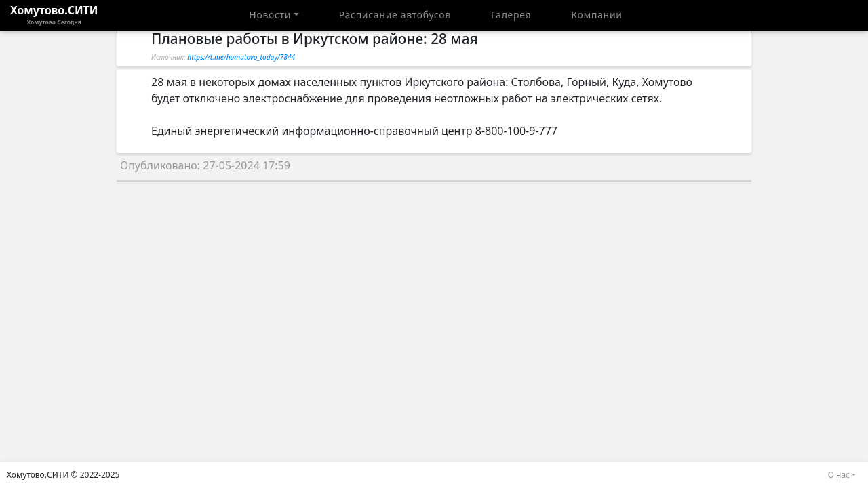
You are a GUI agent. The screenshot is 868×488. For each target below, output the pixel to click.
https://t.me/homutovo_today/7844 (241, 57)
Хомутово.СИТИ (54, 15)
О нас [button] (839, 475)
